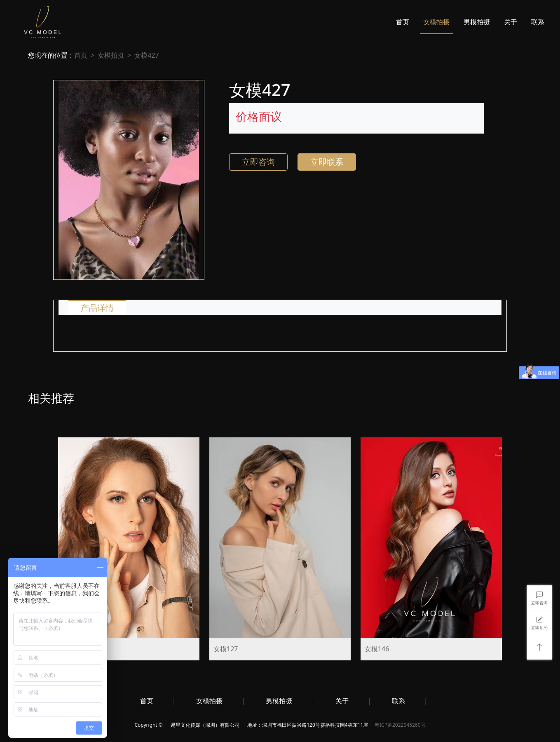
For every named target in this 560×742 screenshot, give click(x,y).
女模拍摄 (436, 22)
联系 (538, 22)
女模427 (146, 55)
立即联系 (327, 162)
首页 (403, 22)
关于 (511, 22)
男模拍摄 (477, 22)
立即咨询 (258, 162)
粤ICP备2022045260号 (400, 725)
